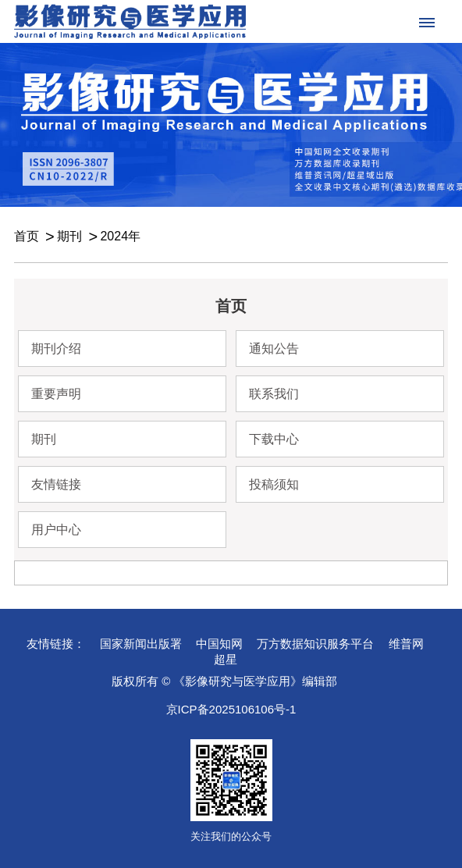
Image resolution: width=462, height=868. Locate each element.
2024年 (120, 236)
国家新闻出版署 (141, 644)
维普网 (406, 644)
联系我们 (274, 394)
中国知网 (219, 644)
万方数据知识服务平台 (315, 644)
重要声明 (56, 394)
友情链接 (56, 484)
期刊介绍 (56, 349)
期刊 (69, 236)
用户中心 (56, 530)
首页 (27, 236)
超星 (226, 659)
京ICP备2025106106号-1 (231, 709)
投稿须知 (274, 484)
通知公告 (274, 349)
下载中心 (274, 439)
